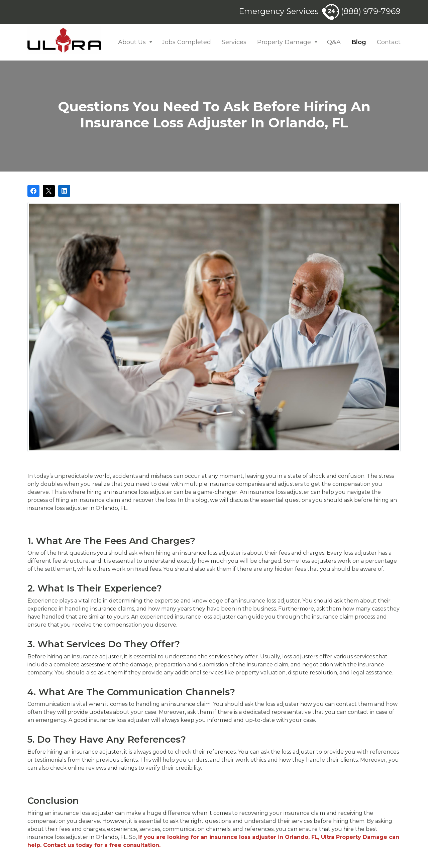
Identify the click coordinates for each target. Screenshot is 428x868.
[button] (151, 42)
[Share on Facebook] (33, 191)
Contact (389, 42)
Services (234, 42)
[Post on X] (49, 191)
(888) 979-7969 (361, 11)
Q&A (334, 42)
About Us (132, 42)
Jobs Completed (186, 42)
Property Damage (284, 42)
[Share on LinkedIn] (64, 191)
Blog (359, 42)
